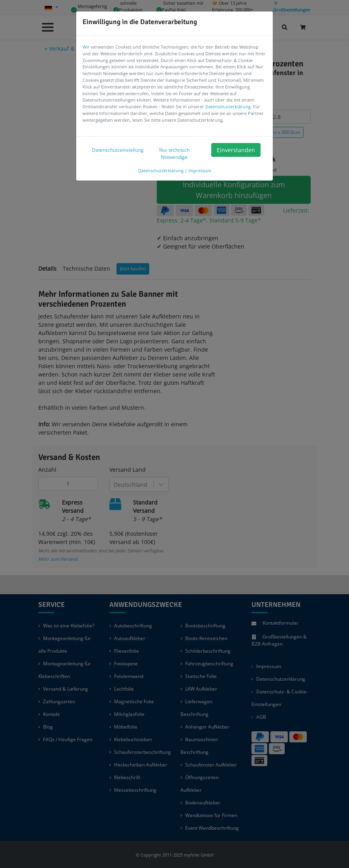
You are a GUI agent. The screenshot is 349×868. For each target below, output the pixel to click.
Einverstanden (236, 150)
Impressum (200, 170)
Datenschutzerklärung (228, 106)
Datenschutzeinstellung (115, 150)
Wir (86, 47)
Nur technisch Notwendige (174, 153)
